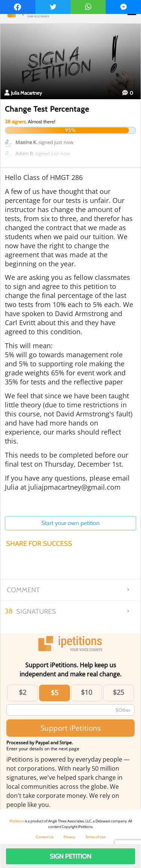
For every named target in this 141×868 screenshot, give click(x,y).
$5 (55, 693)
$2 (23, 692)
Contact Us (45, 837)
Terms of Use (96, 837)
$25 (118, 692)
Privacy (69, 837)
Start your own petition (70, 523)
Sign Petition (70, 856)
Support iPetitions (71, 728)
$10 (86, 692)
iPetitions (17, 821)
